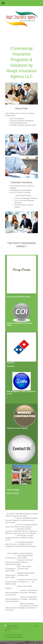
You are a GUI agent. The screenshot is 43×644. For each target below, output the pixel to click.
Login (36, 626)
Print (8, 626)
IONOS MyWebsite (16, 637)
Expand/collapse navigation (21, 3)
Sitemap (15, 626)
